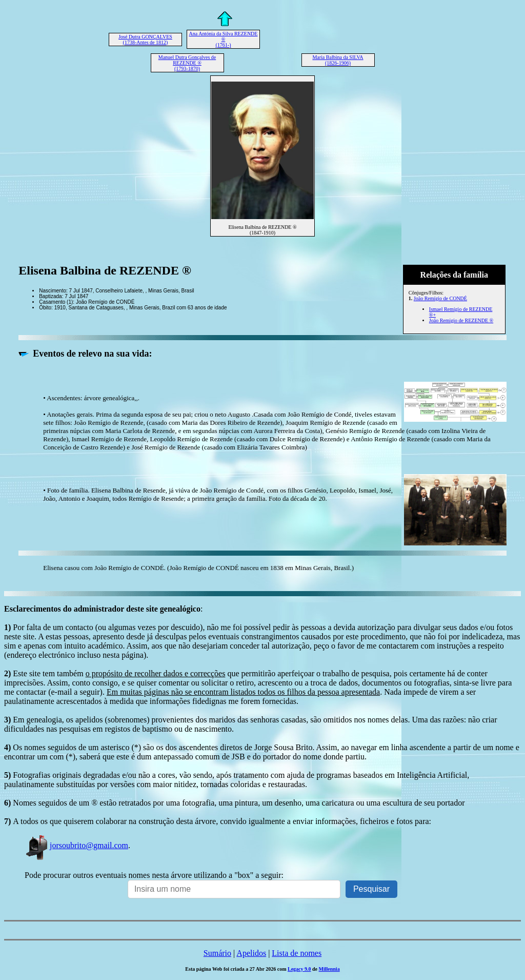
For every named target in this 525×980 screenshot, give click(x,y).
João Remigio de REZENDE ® (461, 320)
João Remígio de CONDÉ (440, 298)
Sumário (217, 953)
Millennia (329, 969)
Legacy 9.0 (299, 969)
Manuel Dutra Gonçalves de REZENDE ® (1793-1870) (187, 63)
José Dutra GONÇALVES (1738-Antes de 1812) (145, 40)
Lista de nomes (297, 953)
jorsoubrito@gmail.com (76, 845)
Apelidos (251, 953)
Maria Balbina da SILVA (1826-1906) (338, 60)
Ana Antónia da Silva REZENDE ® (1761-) (224, 39)
